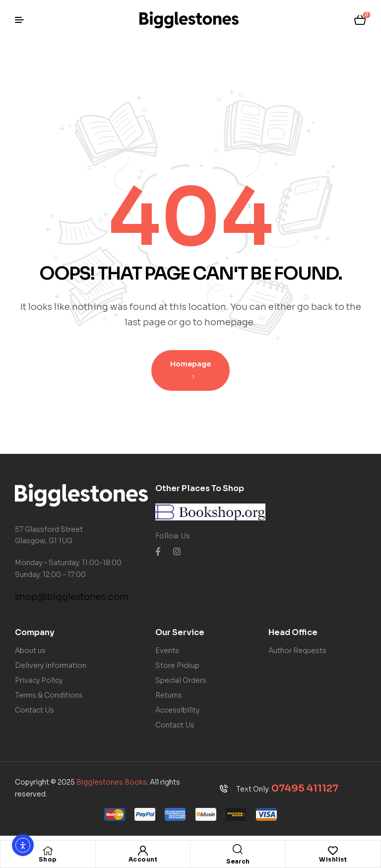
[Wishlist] (333, 851)
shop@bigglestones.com (72, 597)
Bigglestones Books (112, 782)
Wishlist (333, 859)
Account (143, 859)
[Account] (143, 851)
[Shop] (48, 851)
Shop (48, 859)
